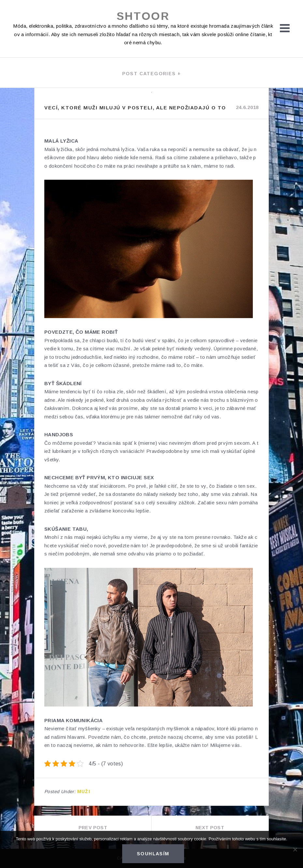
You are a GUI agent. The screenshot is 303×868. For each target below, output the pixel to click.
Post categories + (152, 74)
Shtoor (143, 16)
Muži (84, 791)
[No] (295, 849)
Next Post (210, 828)
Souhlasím (153, 854)
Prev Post (93, 828)
